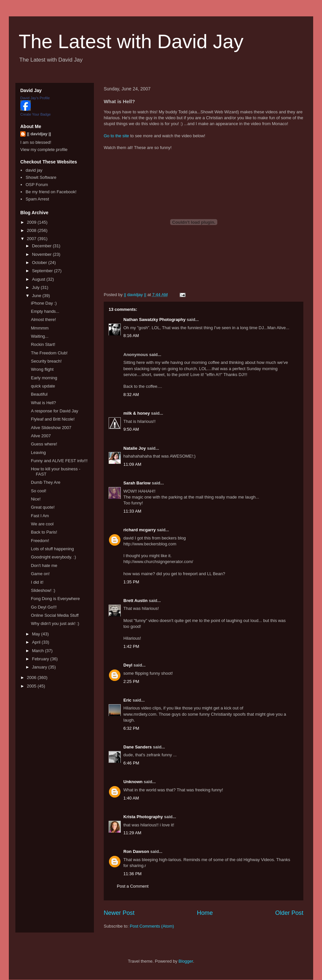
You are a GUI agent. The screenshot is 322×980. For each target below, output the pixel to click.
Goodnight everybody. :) (53, 557)
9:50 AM (131, 429)
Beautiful (39, 394)
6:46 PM (131, 763)
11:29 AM (132, 833)
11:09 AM (132, 464)
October (40, 263)
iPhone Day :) (44, 303)
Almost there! (43, 320)
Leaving (38, 452)
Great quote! (43, 507)
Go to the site (116, 136)
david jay (34, 170)
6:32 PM (131, 728)
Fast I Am (40, 516)
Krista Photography (143, 817)
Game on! (40, 574)
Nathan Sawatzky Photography (154, 320)
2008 (32, 230)
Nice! (36, 499)
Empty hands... (45, 311)
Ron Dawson (136, 851)
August (39, 279)
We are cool (42, 524)
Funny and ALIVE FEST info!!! (59, 461)
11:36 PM (133, 874)
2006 (32, 678)
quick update (43, 386)
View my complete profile (44, 150)
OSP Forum (37, 185)
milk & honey (137, 413)
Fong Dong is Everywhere (55, 599)
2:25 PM (131, 681)
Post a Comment (133, 886)
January (40, 667)
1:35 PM (131, 582)
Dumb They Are (45, 482)
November (43, 254)
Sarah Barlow (137, 483)
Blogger (186, 961)
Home (205, 913)
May (37, 634)
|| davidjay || (39, 134)
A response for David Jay (54, 411)
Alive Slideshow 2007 (51, 428)
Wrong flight (42, 369)
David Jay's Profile (35, 98)
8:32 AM (131, 395)
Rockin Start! (43, 344)
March (39, 651)
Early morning (44, 378)
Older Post (289, 913)
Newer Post (119, 913)
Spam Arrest (37, 199)
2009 (32, 222)
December (43, 246)
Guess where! (44, 444)
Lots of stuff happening (52, 549)
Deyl (128, 665)
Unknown (133, 782)
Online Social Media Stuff (55, 615)
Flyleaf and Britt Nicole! (53, 419)
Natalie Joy (135, 448)
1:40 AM (131, 798)
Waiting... (40, 336)
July (36, 287)
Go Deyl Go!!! (44, 607)
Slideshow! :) (43, 590)
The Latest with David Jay (131, 41)
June (37, 296)
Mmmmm (40, 328)
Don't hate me (44, 565)
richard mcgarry (140, 530)
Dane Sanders (138, 747)
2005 (32, 686)
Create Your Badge (36, 114)
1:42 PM (131, 646)
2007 (32, 239)
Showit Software (41, 177)
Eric (127, 700)
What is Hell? (43, 403)
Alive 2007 (41, 436)
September (43, 271)
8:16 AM (131, 336)
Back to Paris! (44, 532)
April (37, 642)
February (41, 659)
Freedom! (40, 541)
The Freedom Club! (49, 353)
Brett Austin (135, 601)
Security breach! (46, 361)
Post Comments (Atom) (152, 926)
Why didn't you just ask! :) (55, 623)
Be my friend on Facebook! (51, 192)
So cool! (38, 491)
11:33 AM (132, 511)
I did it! (37, 582)
